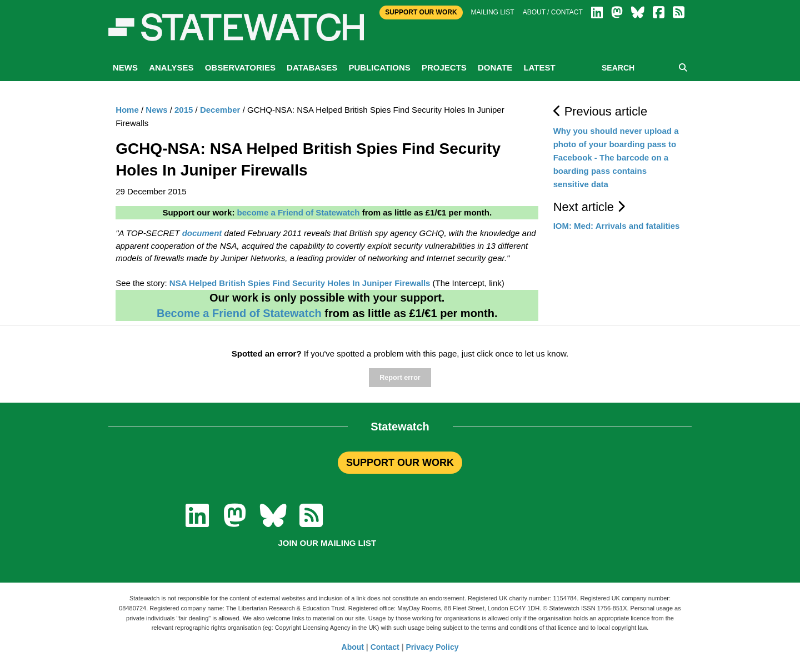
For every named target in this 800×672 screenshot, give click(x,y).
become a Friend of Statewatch (299, 212)
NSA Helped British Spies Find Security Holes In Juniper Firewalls (300, 283)
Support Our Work (421, 12)
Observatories (240, 67)
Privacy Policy (432, 647)
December (220, 110)
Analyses (171, 67)
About (353, 647)
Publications (379, 67)
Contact (385, 647)
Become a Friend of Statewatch (239, 313)
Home (127, 110)
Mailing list (493, 12)
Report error (400, 378)
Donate (495, 67)
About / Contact (553, 12)
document (202, 233)
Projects (444, 67)
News (125, 67)
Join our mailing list (327, 543)
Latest (539, 67)
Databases (312, 67)
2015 (184, 110)
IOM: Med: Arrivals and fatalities (617, 226)
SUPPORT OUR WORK (400, 463)
